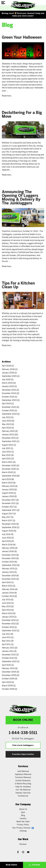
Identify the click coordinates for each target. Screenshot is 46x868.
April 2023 (6, 404)
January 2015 (8, 572)
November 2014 (9, 579)
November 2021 (9, 438)
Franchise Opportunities (23, 754)
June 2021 (6, 452)
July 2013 (6, 600)
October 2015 (8, 562)
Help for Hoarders (23, 787)
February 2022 (8, 431)
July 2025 (6, 380)
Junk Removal (23, 771)
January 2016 (8, 552)
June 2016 (6, 538)
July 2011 (6, 634)
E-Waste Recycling (23, 784)
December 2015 (9, 555)
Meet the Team (23, 822)
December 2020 (9, 466)
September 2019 (9, 476)
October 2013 (8, 596)
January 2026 (8, 373)
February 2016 (8, 548)
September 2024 (9, 400)
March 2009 (7, 686)
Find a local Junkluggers (23, 745)
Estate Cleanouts (23, 781)
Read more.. (7, 96)
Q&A (23, 812)
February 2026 (8, 369)
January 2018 (8, 496)
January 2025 (8, 386)
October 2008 (8, 689)
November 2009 (9, 675)
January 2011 (8, 651)
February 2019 (8, 486)
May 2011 (6, 641)
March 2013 (7, 613)
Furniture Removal (23, 777)
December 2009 (9, 672)
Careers (23, 819)
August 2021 (8, 445)
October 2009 (8, 679)
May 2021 (6, 455)
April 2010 (6, 665)
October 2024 (8, 397)
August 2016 (8, 531)
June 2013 (6, 603)
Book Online (23, 720)
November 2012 (9, 624)
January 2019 (8, 490)
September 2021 (9, 441)
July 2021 (6, 448)
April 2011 (6, 644)
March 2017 (7, 521)
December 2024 (9, 390)
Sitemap (23, 831)
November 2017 (9, 503)
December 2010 (9, 655)
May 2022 (6, 424)
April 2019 (6, 479)
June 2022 (7, 421)
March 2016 (7, 545)
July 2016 (6, 534)
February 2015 (8, 569)
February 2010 (8, 668)
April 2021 (6, 459)
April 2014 (6, 582)
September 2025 (9, 376)
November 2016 (9, 524)
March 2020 (7, 472)
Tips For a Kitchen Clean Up (18, 285)
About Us (23, 809)
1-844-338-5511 (23, 733)
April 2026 (6, 366)
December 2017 (9, 500)
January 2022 (8, 435)
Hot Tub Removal (23, 790)
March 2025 (7, 383)
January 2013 (8, 617)
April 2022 (6, 428)
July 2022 (6, 417)
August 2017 (7, 514)
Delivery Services (23, 793)
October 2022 (8, 411)
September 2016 (9, 527)
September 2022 (9, 414)
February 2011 (8, 648)
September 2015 (9, 565)
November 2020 (9, 469)
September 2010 (9, 662)
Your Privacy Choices (23, 828)
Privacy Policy (23, 825)
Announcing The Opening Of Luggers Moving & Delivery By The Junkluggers (21, 198)
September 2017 (9, 510)
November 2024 (9, 393)
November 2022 (9, 407)
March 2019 (7, 483)
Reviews (23, 844)
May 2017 (6, 517)
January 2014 (8, 593)
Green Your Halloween (22, 38)
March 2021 (7, 462)
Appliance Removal (23, 774)
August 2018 (8, 493)
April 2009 (7, 682)
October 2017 (8, 507)
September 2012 (9, 631)
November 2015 (9, 558)
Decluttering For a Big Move (22, 115)
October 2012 (8, 627)
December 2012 (9, 620)
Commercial (23, 796)
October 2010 (8, 658)
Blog (23, 816)
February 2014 (8, 589)
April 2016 (6, 541)
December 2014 (9, 576)
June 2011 (6, 638)
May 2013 (6, 607)
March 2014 (7, 586)
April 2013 (6, 610)
